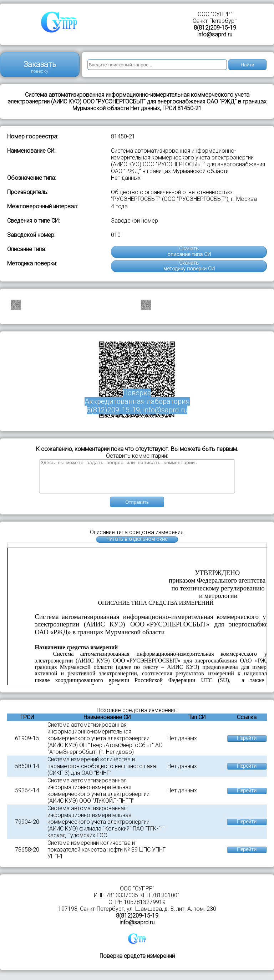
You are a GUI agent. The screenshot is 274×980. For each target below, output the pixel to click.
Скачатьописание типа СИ (189, 252)
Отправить (137, 509)
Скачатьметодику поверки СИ (189, 266)
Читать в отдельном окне (137, 546)
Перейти (247, 745)
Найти (248, 65)
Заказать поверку (40, 67)
